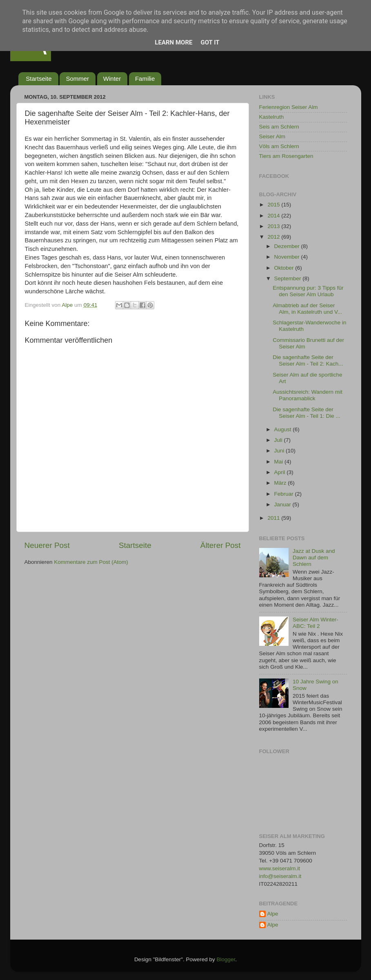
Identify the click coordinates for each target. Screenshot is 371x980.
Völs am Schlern (279, 146)
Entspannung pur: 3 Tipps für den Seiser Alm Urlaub (308, 291)
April (281, 472)
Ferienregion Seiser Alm (289, 107)
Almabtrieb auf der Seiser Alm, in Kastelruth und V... (307, 309)
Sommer (77, 79)
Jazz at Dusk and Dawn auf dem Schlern (314, 558)
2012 (274, 237)
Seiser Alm (272, 136)
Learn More (173, 42)
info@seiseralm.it (280, 876)
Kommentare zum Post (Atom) (91, 562)
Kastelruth (272, 117)
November (288, 257)
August (284, 429)
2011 (274, 518)
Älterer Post (221, 545)
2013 (274, 226)
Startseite (39, 79)
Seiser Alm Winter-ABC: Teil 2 (315, 623)
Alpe (273, 914)
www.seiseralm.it (280, 868)
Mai (280, 462)
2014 (274, 216)
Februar (285, 494)
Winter (112, 79)
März (281, 483)
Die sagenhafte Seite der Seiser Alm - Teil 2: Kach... (308, 360)
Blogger (226, 959)
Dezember (288, 246)
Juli (279, 440)
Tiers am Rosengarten (286, 156)
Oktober (285, 268)
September (289, 278)
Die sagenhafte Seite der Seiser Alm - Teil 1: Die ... (307, 413)
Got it (210, 42)
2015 (274, 205)
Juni (280, 451)
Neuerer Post (47, 545)
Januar (283, 504)
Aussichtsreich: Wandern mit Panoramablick (308, 395)
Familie (145, 79)
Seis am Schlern (279, 127)
